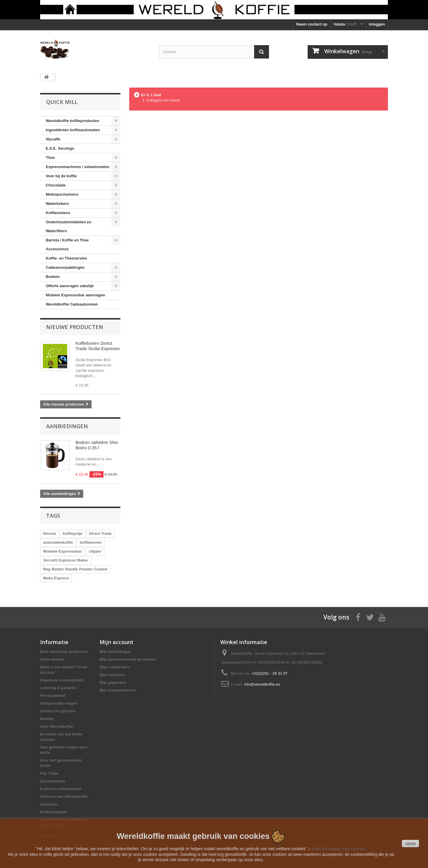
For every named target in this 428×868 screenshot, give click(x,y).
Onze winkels (52, 659)
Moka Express (56, 578)
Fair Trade (49, 773)
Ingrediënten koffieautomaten (73, 130)
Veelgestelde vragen (59, 703)
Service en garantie (58, 711)
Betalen (47, 719)
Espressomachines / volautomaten (78, 167)
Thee (50, 158)
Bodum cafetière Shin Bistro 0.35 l (97, 445)
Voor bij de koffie (61, 176)
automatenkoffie (58, 542)
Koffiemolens (58, 213)
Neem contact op (312, 24)
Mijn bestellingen (115, 652)
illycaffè (53, 139)
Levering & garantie (58, 688)
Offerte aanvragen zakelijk (70, 286)
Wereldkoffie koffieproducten (73, 121)
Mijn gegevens (113, 683)
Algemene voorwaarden (62, 680)
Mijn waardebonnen (118, 690)
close (410, 844)
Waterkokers (57, 204)
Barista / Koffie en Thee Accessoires (67, 245)
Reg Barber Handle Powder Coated (75, 569)
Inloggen (377, 24)
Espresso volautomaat (61, 789)
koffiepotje (73, 533)
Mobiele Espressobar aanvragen (75, 295)
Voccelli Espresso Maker (66, 560)
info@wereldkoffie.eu (262, 684)
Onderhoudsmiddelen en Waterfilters (69, 226)
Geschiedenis (53, 781)
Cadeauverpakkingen (65, 267)
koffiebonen (91, 542)
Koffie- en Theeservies (66, 258)
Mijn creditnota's (115, 667)
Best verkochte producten (64, 652)
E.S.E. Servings (60, 148)
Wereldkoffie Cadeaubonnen (72, 304)
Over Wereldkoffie (57, 727)
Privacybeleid (53, 696)
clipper (95, 551)
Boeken (53, 277)
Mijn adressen (112, 675)
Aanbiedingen (67, 426)
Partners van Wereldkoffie (64, 797)
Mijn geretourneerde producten (128, 659)
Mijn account (117, 642)
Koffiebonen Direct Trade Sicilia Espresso (98, 346)
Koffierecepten (54, 812)
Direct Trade (100, 533)
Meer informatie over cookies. (339, 849)
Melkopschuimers (62, 194)
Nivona (49, 533)
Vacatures (49, 804)
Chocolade (56, 185)
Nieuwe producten (75, 327)
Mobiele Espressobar (63, 551)
